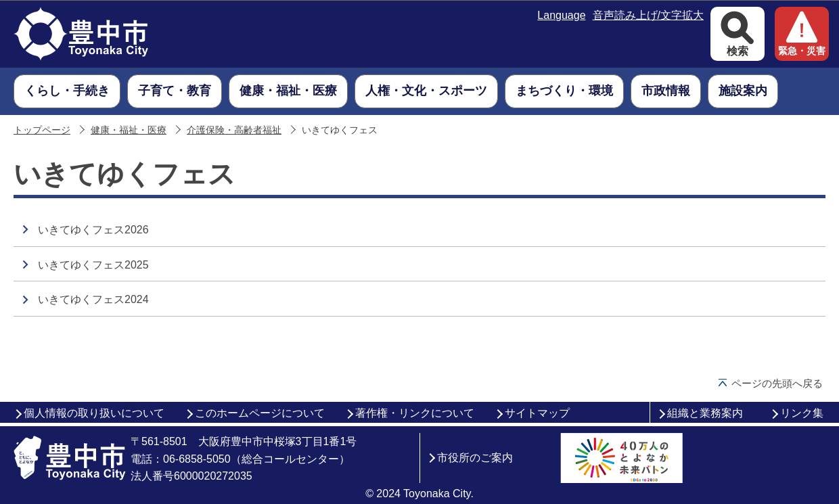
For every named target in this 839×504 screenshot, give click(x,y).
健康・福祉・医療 (129, 130)
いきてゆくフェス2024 (93, 299)
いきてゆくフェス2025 (93, 265)
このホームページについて (260, 413)
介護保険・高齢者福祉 (234, 130)
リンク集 (802, 413)
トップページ (42, 130)
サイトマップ (537, 413)
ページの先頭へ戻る (777, 383)
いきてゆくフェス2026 (93, 230)
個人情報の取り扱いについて (94, 413)
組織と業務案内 (705, 413)
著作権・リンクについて (415, 413)
